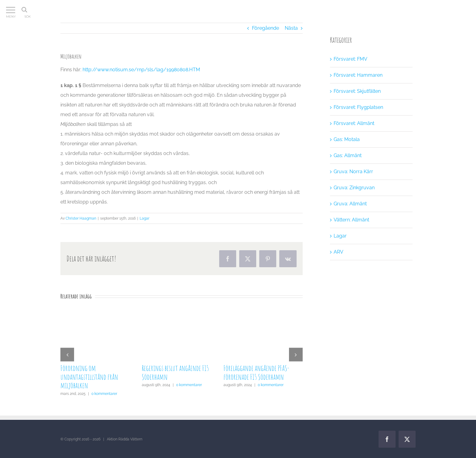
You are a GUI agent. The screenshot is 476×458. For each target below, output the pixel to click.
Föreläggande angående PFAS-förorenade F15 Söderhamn (256, 372)
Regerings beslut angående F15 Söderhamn (175, 372)
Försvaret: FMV (350, 59)
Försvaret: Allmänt (354, 123)
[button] (67, 354)
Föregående (265, 28)
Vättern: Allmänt (351, 220)
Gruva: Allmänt (350, 204)
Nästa (291, 28)
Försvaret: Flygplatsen (358, 107)
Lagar (144, 218)
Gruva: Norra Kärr (353, 172)
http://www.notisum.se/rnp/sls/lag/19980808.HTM (141, 70)
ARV (338, 252)
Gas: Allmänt (348, 155)
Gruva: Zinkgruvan (354, 188)
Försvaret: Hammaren (358, 75)
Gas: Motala (347, 139)
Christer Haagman (81, 218)
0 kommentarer (104, 394)
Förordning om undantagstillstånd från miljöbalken (89, 377)
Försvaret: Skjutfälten (357, 91)
